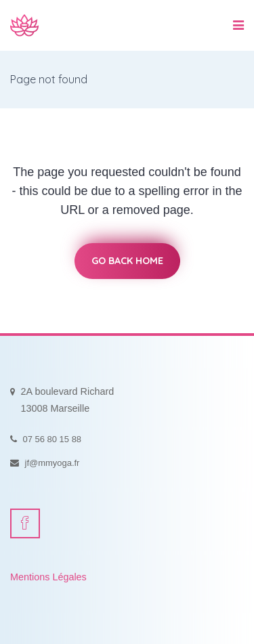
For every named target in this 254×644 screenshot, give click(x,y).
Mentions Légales (48, 577)
